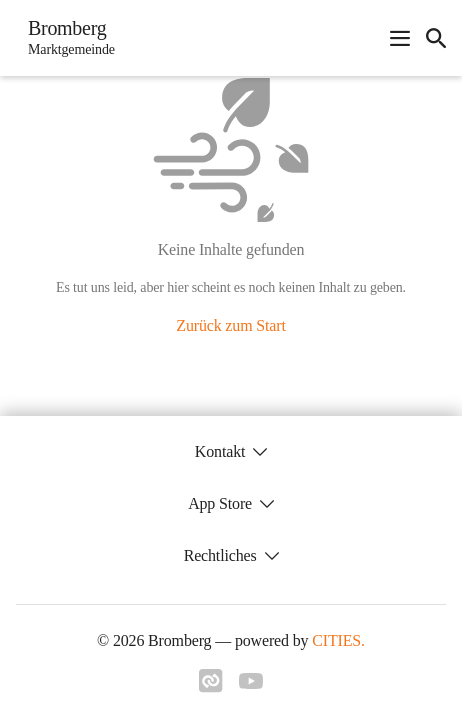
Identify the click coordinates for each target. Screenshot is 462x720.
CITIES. (338, 640)
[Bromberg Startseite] (65, 38)
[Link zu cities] (211, 687)
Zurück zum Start (230, 325)
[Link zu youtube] (251, 683)
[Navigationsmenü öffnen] (400, 38)
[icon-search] (436, 38)
